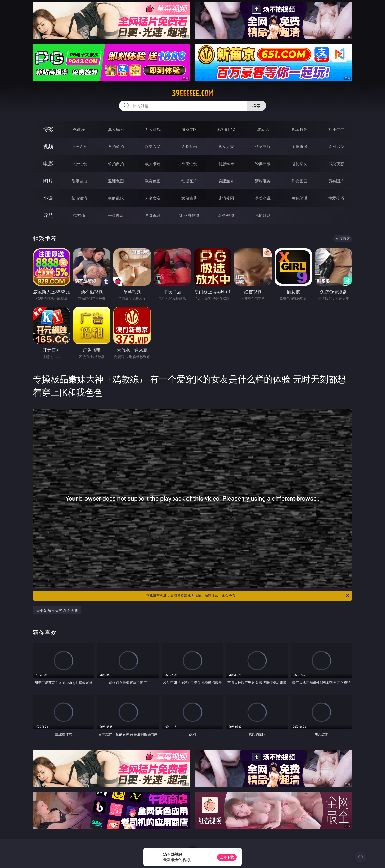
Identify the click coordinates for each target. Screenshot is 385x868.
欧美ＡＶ (153, 147)
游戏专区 (189, 129)
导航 (48, 215)
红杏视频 (226, 215)
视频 (48, 146)
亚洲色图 (116, 181)
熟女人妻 (226, 147)
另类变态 (336, 164)
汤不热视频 (189, 215)
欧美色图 (153, 181)
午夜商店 (116, 215)
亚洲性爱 (79, 164)
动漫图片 (189, 181)
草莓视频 (153, 215)
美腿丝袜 (226, 181)
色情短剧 (263, 215)
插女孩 (79, 215)
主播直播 (300, 147)
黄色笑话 (300, 198)
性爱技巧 (336, 198)
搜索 (256, 106)
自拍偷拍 (116, 147)
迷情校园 (226, 198)
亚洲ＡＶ (79, 147)
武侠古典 (189, 198)
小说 (48, 198)
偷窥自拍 (79, 181)
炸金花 (263, 129)
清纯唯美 (263, 181)
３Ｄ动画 (189, 147)
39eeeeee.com (192, 93)
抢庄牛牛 (336, 129)
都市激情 (79, 198)
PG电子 (79, 129)
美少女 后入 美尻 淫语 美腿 (57, 610)
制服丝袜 (226, 164)
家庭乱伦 (116, 198)
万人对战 (153, 129)
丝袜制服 (263, 147)
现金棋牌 (300, 129)
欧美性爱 (189, 164)
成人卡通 (153, 164)
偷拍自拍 (116, 164)
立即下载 (227, 857)
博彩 (48, 129)
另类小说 (263, 198)
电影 (48, 164)
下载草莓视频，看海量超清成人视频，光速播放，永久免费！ (248, 596)
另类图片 (336, 181)
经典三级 (263, 164)
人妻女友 (153, 198)
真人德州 (116, 129)
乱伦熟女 (300, 164)
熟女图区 (300, 181)
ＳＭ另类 (336, 147)
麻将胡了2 (226, 129)
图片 (48, 181)
